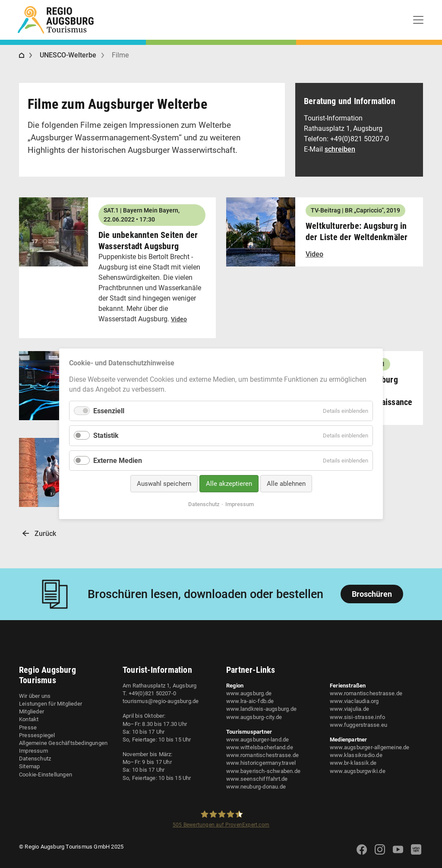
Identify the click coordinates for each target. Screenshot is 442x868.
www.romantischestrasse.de (262, 755)
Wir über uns (35, 696)
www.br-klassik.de (353, 763)
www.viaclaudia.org (354, 701)
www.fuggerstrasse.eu (358, 725)
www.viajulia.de (349, 709)
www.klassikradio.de (356, 755)
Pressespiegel (37, 735)
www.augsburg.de (249, 693)
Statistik (106, 436)
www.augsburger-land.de (257, 740)
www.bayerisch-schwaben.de (263, 771)
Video (179, 319)
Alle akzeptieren (229, 484)
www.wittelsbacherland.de (260, 747)
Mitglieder (32, 711)
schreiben (340, 149)
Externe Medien (118, 461)
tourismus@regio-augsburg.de (161, 701)
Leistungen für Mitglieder (51, 704)
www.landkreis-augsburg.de (261, 709)
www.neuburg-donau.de (256, 787)
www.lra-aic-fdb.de (250, 701)
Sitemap (29, 766)
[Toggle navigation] (418, 20)
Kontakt (29, 719)
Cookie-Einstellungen (46, 775)
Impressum (33, 751)
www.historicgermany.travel (261, 763)
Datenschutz (35, 759)
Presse (28, 727)
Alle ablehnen (286, 484)
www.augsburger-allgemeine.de (370, 747)
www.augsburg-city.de (254, 717)
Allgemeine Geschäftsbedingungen (63, 743)
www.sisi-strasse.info (357, 717)
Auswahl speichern (164, 484)
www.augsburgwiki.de (358, 771)
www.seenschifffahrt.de (257, 779)
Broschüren (372, 594)
